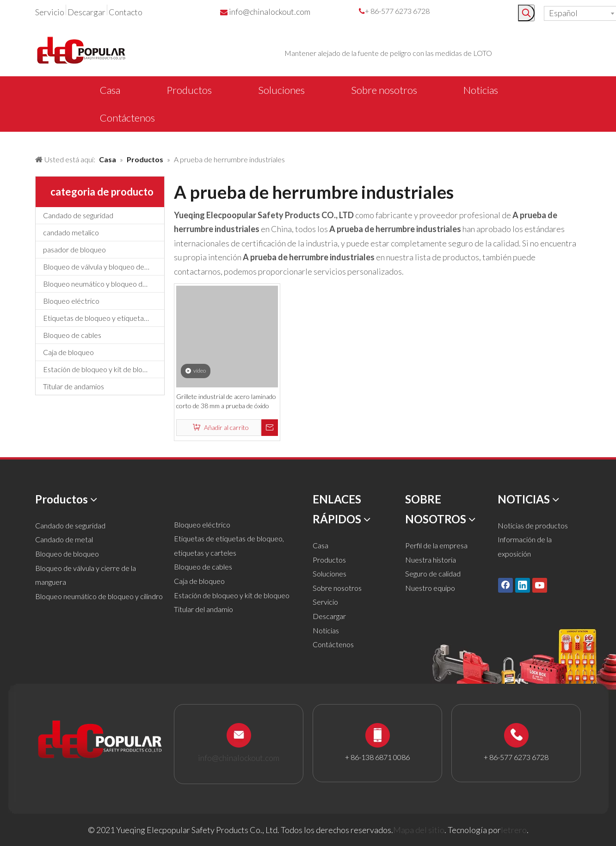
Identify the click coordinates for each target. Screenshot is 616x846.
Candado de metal (64, 539)
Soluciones (330, 573)
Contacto (126, 12)
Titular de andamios (74, 386)
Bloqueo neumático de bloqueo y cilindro (99, 596)
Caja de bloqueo (68, 352)
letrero (514, 830)
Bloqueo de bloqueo (67, 554)
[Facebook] (505, 585)
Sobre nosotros (337, 588)
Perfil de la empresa (436, 545)
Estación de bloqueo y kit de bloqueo (101, 369)
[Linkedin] (523, 585)
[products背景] (7, 140)
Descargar (86, 12)
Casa (320, 545)
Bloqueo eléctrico (71, 301)
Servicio (50, 12)
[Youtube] (540, 585)
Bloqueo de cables (72, 335)
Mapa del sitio (419, 830)
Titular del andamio (203, 609)
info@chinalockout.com (270, 12)
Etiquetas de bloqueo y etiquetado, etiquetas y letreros (104, 318)
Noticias (326, 630)
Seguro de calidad (433, 573)
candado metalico (71, 232)
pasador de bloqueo (74, 249)
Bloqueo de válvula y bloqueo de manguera (104, 267)
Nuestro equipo (430, 588)
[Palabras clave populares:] (526, 13)
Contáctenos (333, 644)
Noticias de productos (533, 525)
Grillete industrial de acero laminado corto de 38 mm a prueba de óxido (226, 401)
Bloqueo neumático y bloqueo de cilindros (104, 284)
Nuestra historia (431, 560)
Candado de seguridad (78, 215)
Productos (329, 560)
